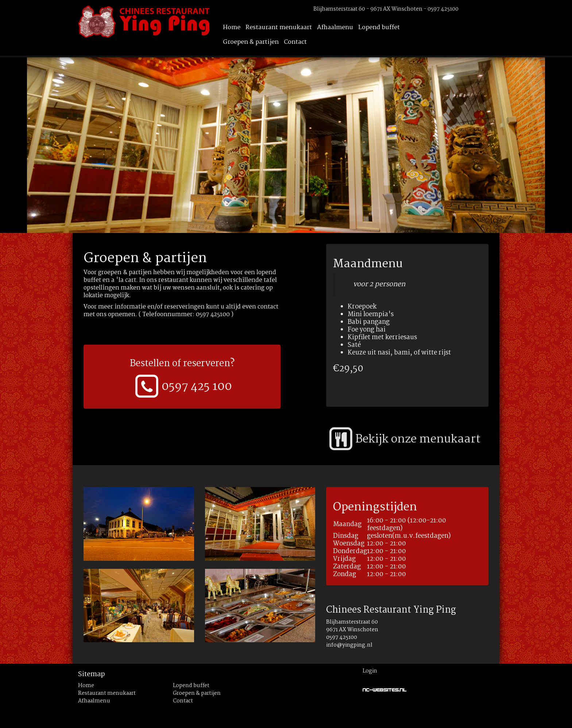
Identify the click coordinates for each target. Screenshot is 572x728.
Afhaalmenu (335, 28)
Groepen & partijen (251, 42)
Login (370, 671)
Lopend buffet (379, 28)
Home (232, 28)
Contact (295, 42)
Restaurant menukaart (279, 28)
